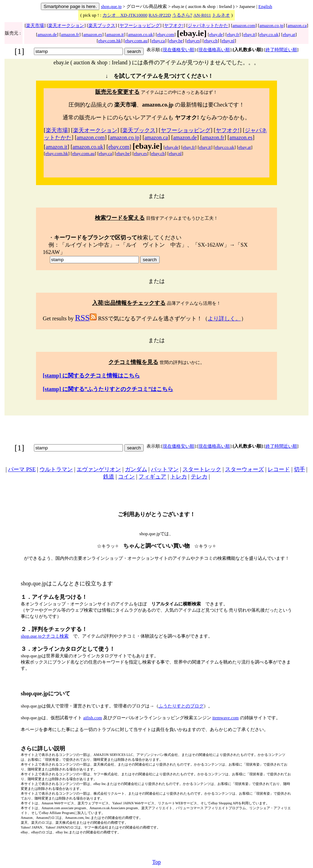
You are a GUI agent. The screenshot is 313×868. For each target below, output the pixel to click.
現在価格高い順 (214, 50)
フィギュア (152, 477)
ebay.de (216, 34)
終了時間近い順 (281, 50)
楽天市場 (35, 25)
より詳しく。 (224, 318)
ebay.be (176, 41)
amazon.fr (70, 34)
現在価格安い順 (178, 50)
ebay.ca (158, 41)
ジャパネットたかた (208, 25)
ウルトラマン (56, 469)
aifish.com (93, 718)
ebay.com (166, 34)
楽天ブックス (102, 25)
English (265, 6)
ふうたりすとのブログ (181, 706)
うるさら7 (182, 15)
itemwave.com (225, 718)
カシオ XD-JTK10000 (125, 15)
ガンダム (136, 469)
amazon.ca (297, 25)
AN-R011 (202, 15)
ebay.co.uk (269, 34)
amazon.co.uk (141, 34)
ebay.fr (233, 34)
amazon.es (93, 34)
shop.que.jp (111, 6)
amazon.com (244, 25)
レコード (279, 469)
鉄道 (109, 477)
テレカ (199, 477)
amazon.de (47, 34)
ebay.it (249, 34)
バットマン (165, 469)
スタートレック (202, 469)
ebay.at (289, 34)
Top (157, 862)
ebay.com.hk (110, 41)
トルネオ (221, 15)
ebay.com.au (136, 41)
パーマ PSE (22, 469)
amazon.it (115, 34)
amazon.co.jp (271, 25)
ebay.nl (228, 41)
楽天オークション (66, 25)
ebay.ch (211, 41)
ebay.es (193, 41)
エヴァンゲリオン (99, 469)
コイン (126, 477)
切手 (299, 469)
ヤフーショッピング (140, 25)
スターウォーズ (244, 469)
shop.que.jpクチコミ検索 (45, 636)
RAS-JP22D (160, 15)
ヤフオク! (174, 25)
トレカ (179, 477)
